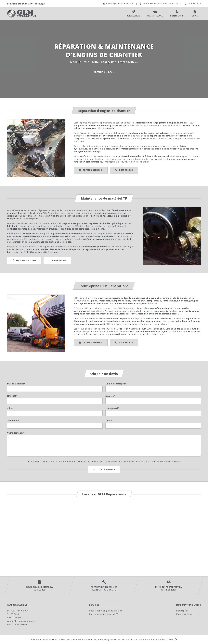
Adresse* (110, 396)
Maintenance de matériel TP (104, 614)
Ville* (10, 408)
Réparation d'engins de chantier (106, 611)
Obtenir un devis (104, 72)
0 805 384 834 (126, 170)
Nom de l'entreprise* (117, 384)
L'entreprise (182, 611)
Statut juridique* (16, 384)
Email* (109, 421)
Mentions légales (185, 614)
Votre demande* (16, 433)
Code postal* (112, 408)
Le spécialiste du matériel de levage (26, 4)
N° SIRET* (12, 396)
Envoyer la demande (104, 469)
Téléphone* (13, 421)
